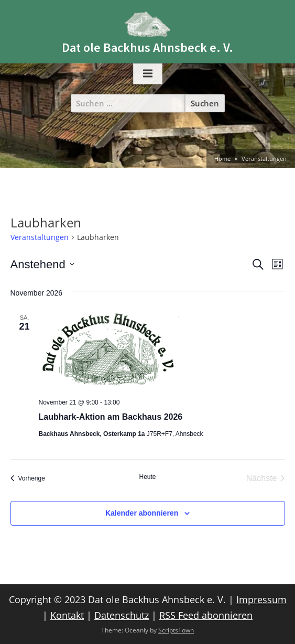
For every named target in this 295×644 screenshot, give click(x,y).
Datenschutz (122, 615)
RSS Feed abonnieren (206, 615)
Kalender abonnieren (142, 513)
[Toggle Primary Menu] (148, 74)
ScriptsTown (176, 630)
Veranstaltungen (40, 237)
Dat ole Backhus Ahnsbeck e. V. (147, 47)
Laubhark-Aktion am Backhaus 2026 (111, 417)
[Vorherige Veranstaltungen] (28, 478)
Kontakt (67, 615)
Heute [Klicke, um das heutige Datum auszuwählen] (147, 477)
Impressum (261, 599)
